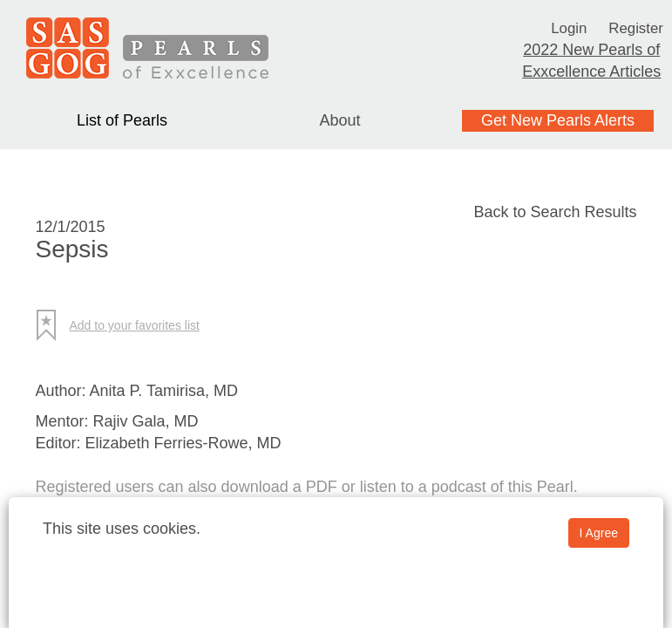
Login (567, 28)
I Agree (599, 533)
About (339, 120)
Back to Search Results (555, 212)
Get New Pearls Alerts (558, 120)
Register (638, 28)
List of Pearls (122, 120)
